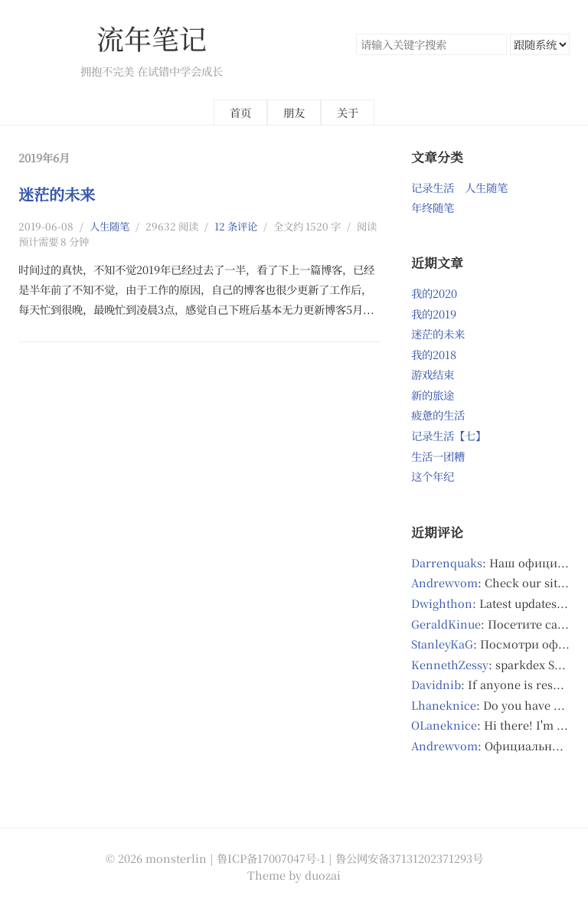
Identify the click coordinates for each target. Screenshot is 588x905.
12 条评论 (236, 226)
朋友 (294, 112)
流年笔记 (152, 38)
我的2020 (434, 293)
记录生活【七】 (449, 435)
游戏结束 (433, 374)
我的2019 (434, 314)
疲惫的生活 (438, 415)
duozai (323, 875)
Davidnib (436, 684)
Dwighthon (442, 603)
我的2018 (434, 354)
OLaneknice (444, 725)
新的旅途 (433, 395)
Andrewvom (444, 582)
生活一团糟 (438, 456)
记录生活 (433, 187)
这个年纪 (433, 476)
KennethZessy (450, 664)
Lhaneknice (444, 705)
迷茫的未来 (57, 194)
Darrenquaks (447, 562)
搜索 (495, 44)
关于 (348, 112)
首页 (240, 112)
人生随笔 (109, 226)
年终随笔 (433, 207)
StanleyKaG (442, 644)
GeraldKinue (446, 624)
